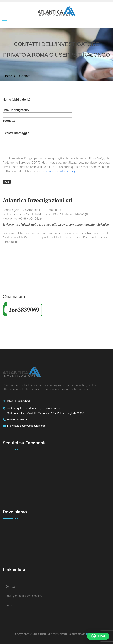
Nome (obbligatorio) (37, 102)
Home (8, 76)
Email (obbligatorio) (37, 113)
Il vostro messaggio (32, 142)
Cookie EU (12, 605)
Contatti (11, 586)
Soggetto (37, 124)
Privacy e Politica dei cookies (24, 596)
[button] (98, 636)
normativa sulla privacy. (60, 171)
